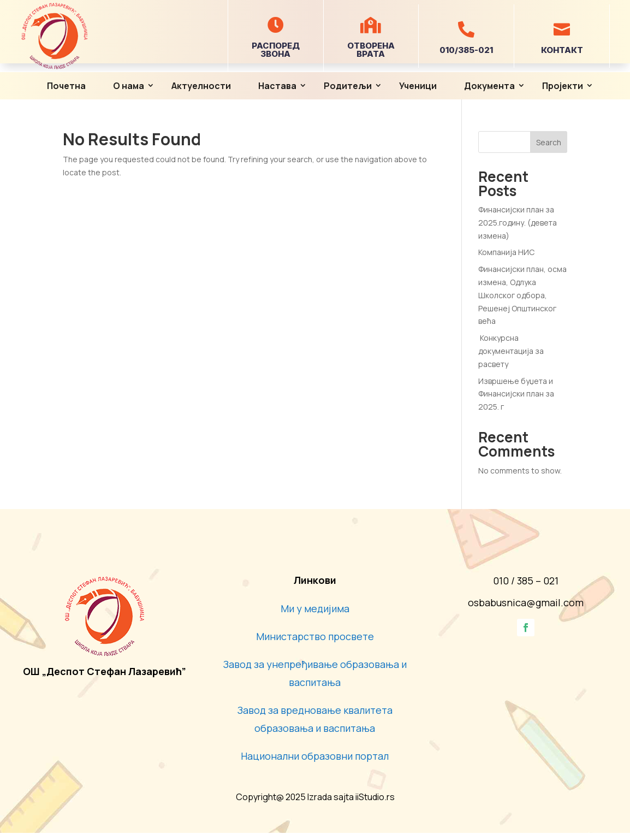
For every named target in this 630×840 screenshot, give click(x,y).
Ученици (418, 86)
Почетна (66, 86)
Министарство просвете (315, 636)
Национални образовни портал (315, 756)
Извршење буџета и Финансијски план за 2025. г (516, 394)
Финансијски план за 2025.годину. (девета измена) (518, 223)
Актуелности (201, 86)
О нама (129, 86)
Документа (489, 86)
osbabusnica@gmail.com (526, 602)
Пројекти (563, 86)
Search (549, 142)
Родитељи (348, 86)
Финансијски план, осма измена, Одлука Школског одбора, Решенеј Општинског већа (522, 295)
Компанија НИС (507, 252)
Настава (277, 86)
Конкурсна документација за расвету (511, 351)
